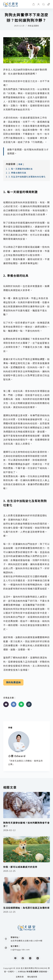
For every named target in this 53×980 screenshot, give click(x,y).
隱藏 (20, 164)
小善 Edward (17, 756)
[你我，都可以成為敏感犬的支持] (27, 849)
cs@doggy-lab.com (20, 949)
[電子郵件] (6, 704)
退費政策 (20, 977)
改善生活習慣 (33, 26)
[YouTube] (38, 958)
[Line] (21, 704)
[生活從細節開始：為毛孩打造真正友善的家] (27, 890)
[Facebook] (14, 704)
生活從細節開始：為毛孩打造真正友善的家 (26, 908)
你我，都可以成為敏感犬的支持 (20, 867)
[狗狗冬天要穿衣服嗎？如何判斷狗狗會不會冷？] (27, 805)
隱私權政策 (32, 977)
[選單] (49, 4)
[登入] (39, 4)
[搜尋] (43, 4)
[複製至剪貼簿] (29, 704)
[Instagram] (30, 958)
